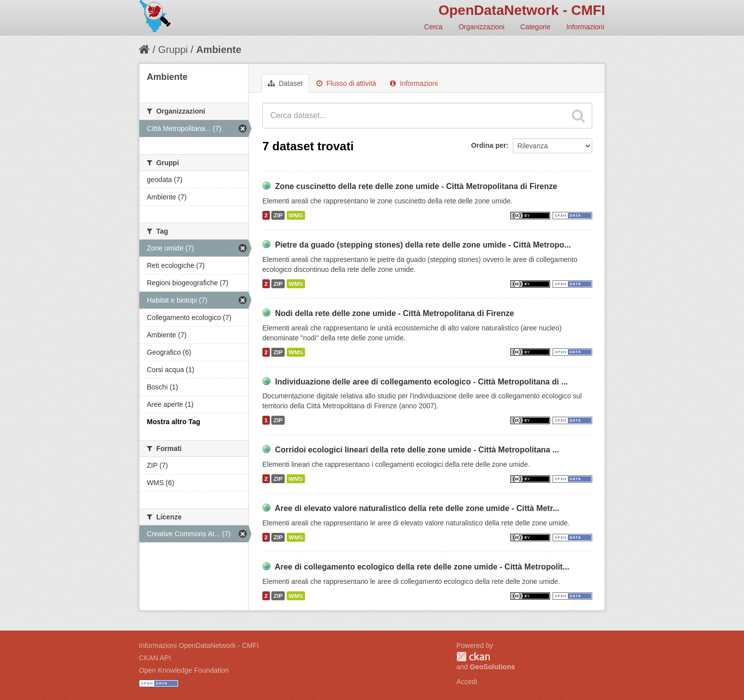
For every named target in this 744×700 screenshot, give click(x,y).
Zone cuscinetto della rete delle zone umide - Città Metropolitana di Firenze (416, 186)
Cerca (433, 27)
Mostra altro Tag (174, 422)
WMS (296, 215)
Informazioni (585, 27)
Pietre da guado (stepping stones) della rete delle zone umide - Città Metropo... (423, 245)
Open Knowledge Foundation (184, 670)
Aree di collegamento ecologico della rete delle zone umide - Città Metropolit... (422, 567)
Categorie (535, 27)
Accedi (467, 682)
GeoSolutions (492, 667)
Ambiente (218, 50)
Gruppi (173, 50)
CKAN (473, 657)
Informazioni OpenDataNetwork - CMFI (199, 645)
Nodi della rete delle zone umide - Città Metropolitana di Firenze (394, 313)
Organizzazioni (481, 27)
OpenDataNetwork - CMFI (522, 10)
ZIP (278, 215)
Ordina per (489, 145)
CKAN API (155, 658)
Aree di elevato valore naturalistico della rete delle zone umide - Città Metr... (417, 508)
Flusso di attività (346, 83)
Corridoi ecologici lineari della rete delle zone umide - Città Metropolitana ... (417, 450)
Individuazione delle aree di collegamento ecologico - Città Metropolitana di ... (421, 382)
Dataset (285, 83)
